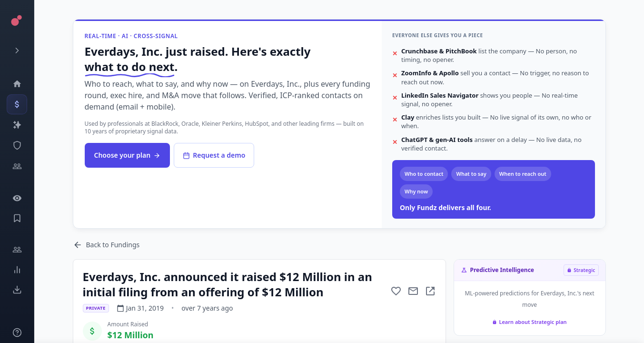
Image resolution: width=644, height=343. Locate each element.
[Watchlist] (17, 198)
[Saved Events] (17, 218)
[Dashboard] (17, 84)
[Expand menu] (17, 50)
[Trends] (17, 270)
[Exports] (17, 290)
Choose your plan (128, 155)
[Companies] (17, 125)
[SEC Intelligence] (17, 145)
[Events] (17, 104)
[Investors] (17, 166)
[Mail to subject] (413, 291)
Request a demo (214, 155)
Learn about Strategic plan (529, 322)
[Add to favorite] (396, 291)
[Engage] (17, 250)
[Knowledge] (17, 333)
